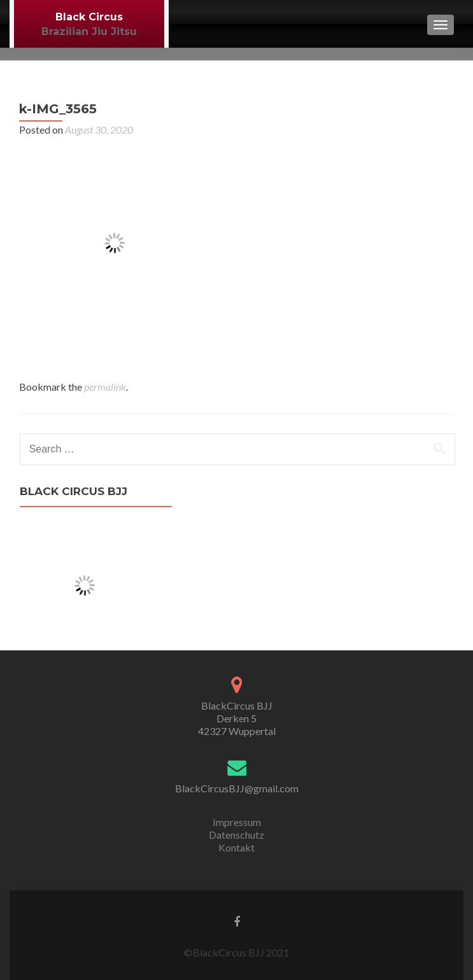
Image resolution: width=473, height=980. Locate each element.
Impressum (237, 822)
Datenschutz (236, 835)
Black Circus (89, 17)
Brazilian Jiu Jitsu (89, 31)
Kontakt (236, 847)
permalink (105, 387)
